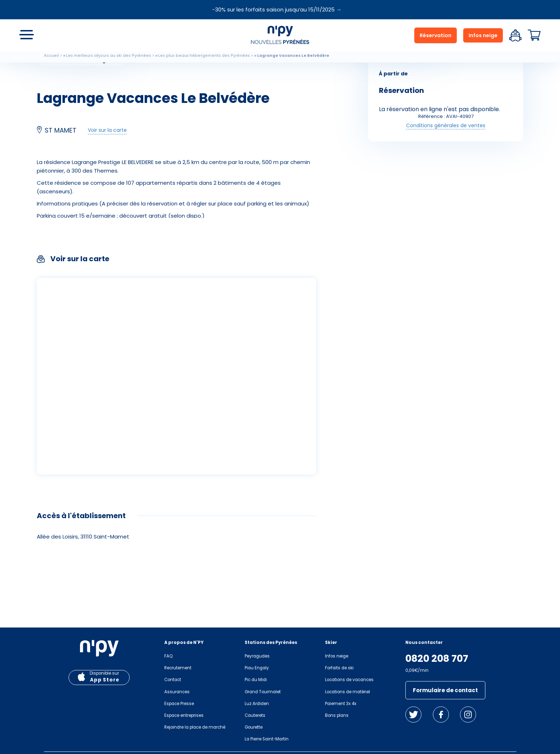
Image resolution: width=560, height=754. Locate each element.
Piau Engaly (257, 668)
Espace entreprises (184, 715)
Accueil (51, 56)
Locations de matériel (347, 692)
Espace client (515, 35)
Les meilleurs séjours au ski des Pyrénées (109, 56)
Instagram (468, 715)
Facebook (441, 715)
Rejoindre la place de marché (195, 727)
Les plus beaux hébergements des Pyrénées (204, 56)
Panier (534, 35)
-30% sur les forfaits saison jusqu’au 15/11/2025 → (277, 9)
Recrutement (178, 668)
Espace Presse (179, 704)
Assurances (177, 692)
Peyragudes (257, 656)
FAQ (168, 656)
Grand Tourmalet (263, 692)
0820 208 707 (437, 659)
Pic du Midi (256, 680)
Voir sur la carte (107, 130)
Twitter (413, 715)
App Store (105, 680)
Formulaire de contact (445, 690)
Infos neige (483, 35)
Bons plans (337, 715)
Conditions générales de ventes (446, 125)
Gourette (254, 727)
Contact (173, 680)
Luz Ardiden (257, 704)
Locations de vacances (349, 680)
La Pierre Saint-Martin (267, 739)
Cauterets (255, 715)
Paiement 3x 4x (341, 704)
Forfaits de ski (339, 668)
